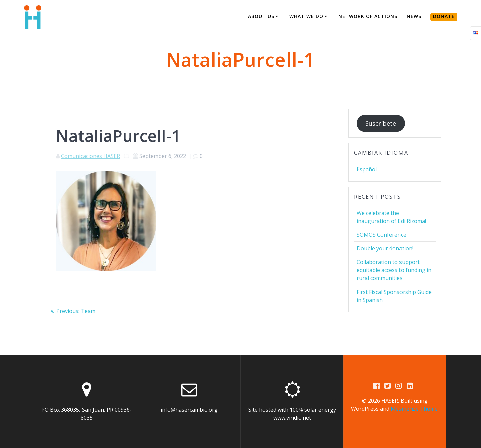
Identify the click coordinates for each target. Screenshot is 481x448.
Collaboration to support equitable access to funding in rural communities (394, 270)
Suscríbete (381, 123)
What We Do (306, 16)
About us (261, 16)
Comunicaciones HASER (91, 156)
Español (367, 169)
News (414, 16)
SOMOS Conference (381, 235)
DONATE (444, 16)
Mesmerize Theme (414, 409)
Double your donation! (385, 248)
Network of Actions (368, 16)
